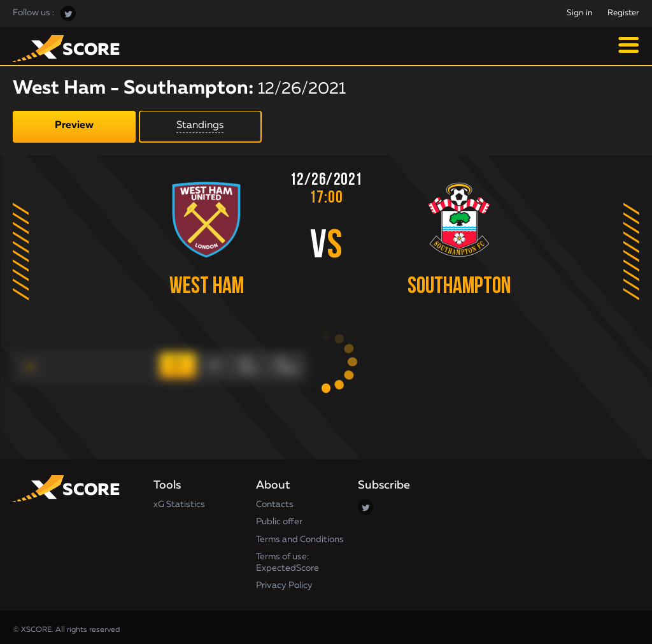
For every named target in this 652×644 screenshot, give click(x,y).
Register (623, 13)
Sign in (580, 13)
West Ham (203, 287)
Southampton (466, 287)
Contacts (275, 499)
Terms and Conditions (300, 534)
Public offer (279, 517)
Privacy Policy (284, 581)
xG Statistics (179, 499)
